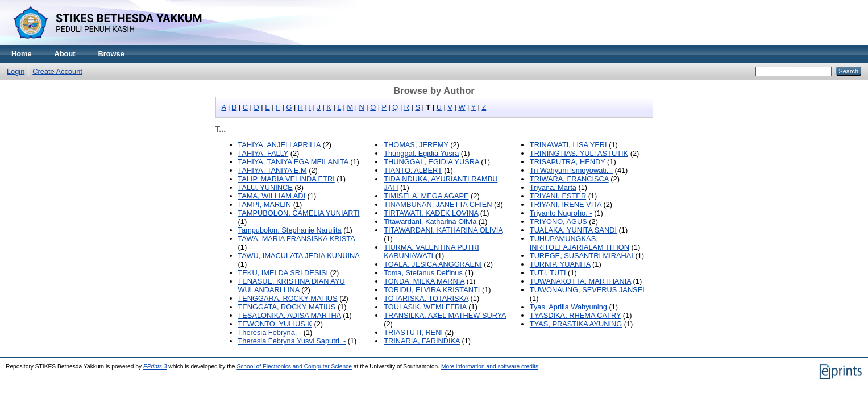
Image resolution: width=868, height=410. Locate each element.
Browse (111, 54)
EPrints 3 (155, 366)
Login (16, 71)
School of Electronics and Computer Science (294, 366)
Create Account (57, 71)
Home (22, 54)
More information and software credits (490, 366)
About (65, 54)
